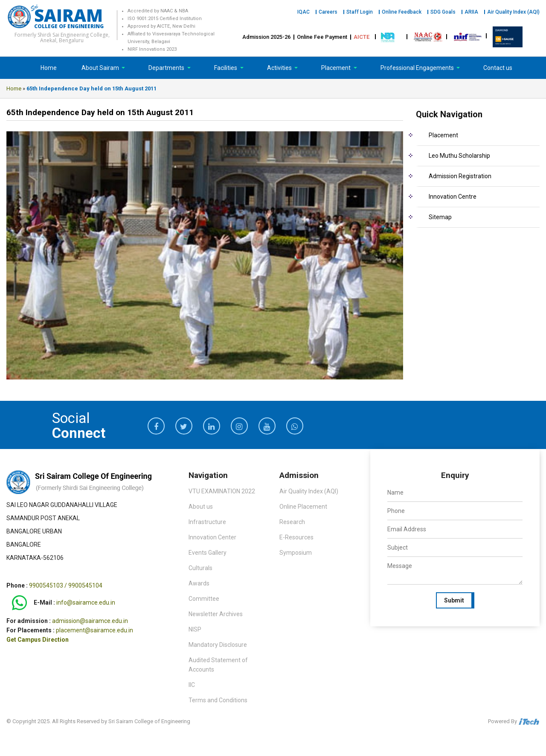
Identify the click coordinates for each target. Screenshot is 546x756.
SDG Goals (443, 12)
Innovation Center (212, 537)
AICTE (362, 37)
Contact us (498, 68)
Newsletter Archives (216, 614)
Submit (454, 600)
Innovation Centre (453, 197)
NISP (195, 629)
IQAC (303, 12)
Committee (204, 599)
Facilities (226, 68)
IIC (192, 685)
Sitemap (440, 217)
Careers (328, 12)
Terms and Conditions (218, 700)
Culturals (200, 568)
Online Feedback (402, 12)
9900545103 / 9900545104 (66, 585)
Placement (337, 68)
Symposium (296, 553)
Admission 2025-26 (266, 37)
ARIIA (471, 12)
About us (201, 507)
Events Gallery (208, 553)
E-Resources (296, 537)
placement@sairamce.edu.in (94, 630)
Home (49, 68)
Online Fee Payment (322, 37)
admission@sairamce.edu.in (90, 621)
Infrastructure (207, 522)
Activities (280, 68)
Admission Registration (460, 176)
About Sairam (100, 68)
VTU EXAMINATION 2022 (222, 491)
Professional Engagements (418, 68)
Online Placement (303, 507)
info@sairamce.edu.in (86, 602)
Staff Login (360, 12)
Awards (199, 583)
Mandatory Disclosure (218, 645)
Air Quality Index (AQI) (513, 12)
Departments (167, 68)
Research (292, 522)
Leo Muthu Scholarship (459, 156)
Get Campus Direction (38, 640)
